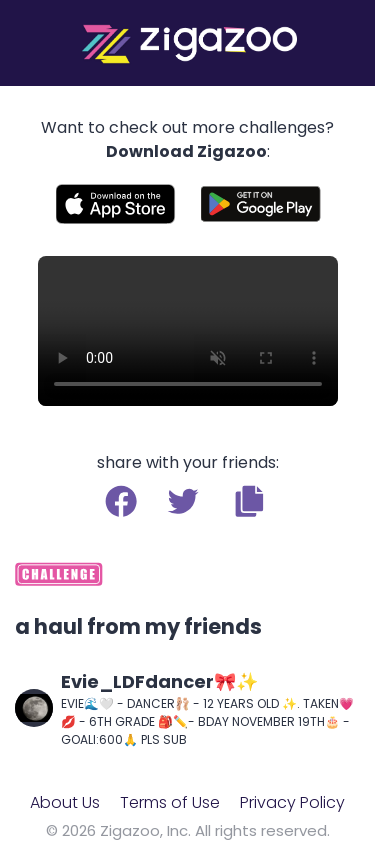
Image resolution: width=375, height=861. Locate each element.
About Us (65, 802)
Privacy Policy (292, 802)
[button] (249, 501)
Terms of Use (170, 802)
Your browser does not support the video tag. (188, 331)
